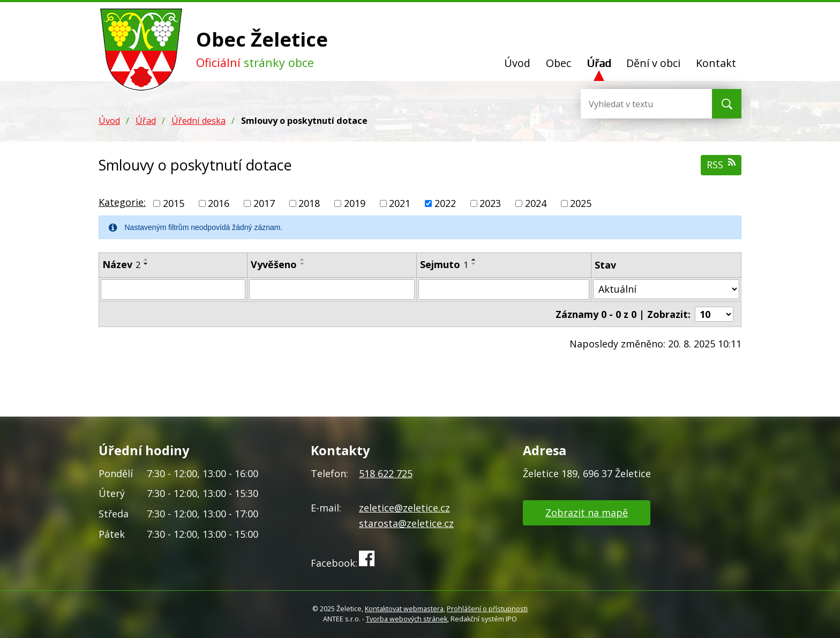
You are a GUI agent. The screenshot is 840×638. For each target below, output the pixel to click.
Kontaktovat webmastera (404, 609)
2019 (355, 203)
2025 (581, 203)
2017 (264, 203)
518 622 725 (386, 473)
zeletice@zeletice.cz (404, 508)
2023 (490, 203)
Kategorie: (122, 202)
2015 (174, 203)
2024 (536, 203)
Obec (558, 63)
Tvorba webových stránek (407, 619)
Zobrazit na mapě (587, 513)
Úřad (599, 63)
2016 (219, 203)
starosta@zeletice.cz (406, 523)
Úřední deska (198, 121)
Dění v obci (653, 63)
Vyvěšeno (274, 264)
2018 (309, 203)
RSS (721, 164)
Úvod (517, 63)
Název (121, 264)
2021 (400, 203)
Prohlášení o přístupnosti (487, 609)
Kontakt (716, 63)
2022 (445, 203)
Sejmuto (444, 264)
